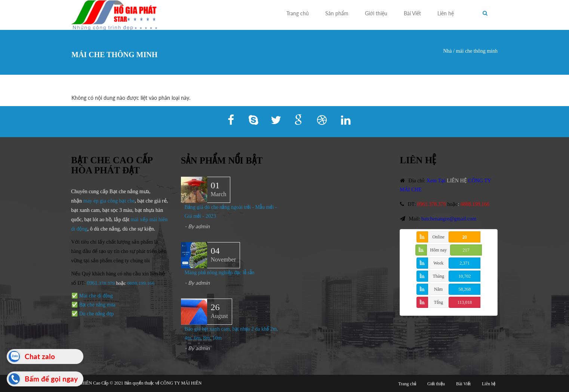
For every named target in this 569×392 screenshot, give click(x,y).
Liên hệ (446, 13)
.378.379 (106, 283)
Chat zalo (40, 356)
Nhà (447, 51)
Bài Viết (412, 13)
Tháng (438, 276)
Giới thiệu (376, 13)
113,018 (465, 302)
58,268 (465, 289)
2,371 (465, 263)
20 (465, 237)
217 (466, 250)
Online (438, 237)
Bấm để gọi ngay (51, 379)
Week (438, 263)
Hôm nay (439, 250)
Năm (438, 289)
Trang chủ (298, 13)
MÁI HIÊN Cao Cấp (90, 383)
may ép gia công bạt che (108, 201)
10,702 (465, 276)
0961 (92, 283)
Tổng (439, 302)
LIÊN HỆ (458, 181)
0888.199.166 (140, 283)
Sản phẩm (337, 13)
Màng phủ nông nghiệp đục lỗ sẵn (220, 273)
